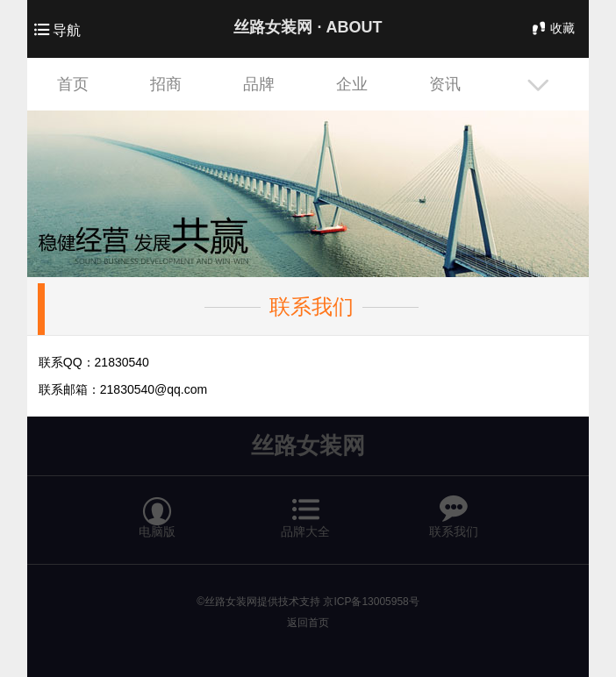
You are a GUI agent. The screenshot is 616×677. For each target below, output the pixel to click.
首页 (73, 84)
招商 (166, 84)
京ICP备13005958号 (371, 602)
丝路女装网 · (308, 27)
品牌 (259, 84)
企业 (352, 84)
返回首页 (308, 623)
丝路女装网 (308, 445)
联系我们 (312, 306)
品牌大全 (305, 510)
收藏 (552, 28)
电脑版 (157, 510)
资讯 (445, 84)
